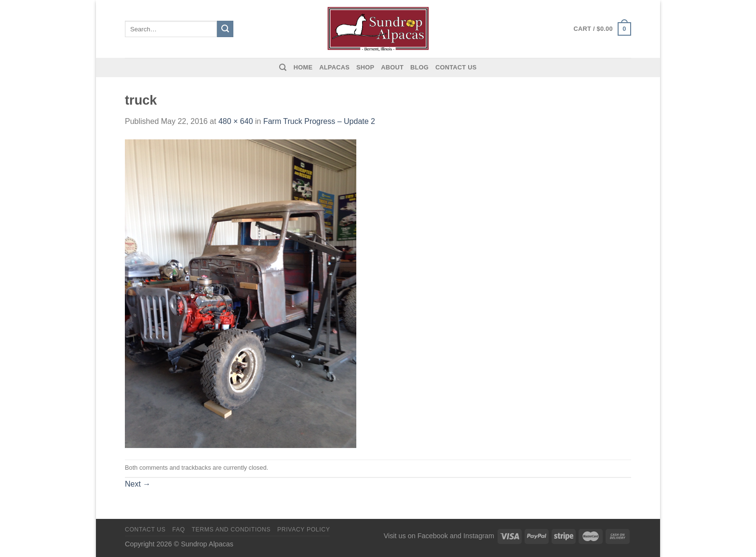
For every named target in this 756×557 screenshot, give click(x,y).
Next (138, 484)
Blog (419, 67)
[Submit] (225, 29)
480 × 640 (236, 121)
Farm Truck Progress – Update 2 (319, 121)
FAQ (178, 530)
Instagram (479, 536)
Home (303, 67)
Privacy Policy (304, 530)
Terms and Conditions (231, 530)
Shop (365, 67)
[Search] (283, 68)
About (392, 67)
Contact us (456, 67)
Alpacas (334, 67)
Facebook (433, 536)
